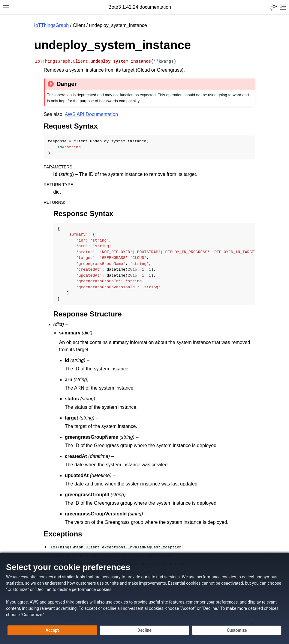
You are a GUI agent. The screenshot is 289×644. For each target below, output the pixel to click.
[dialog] (144, 598)
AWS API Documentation (91, 114)
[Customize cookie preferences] (237, 630)
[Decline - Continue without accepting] (145, 630)
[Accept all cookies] (52, 630)
